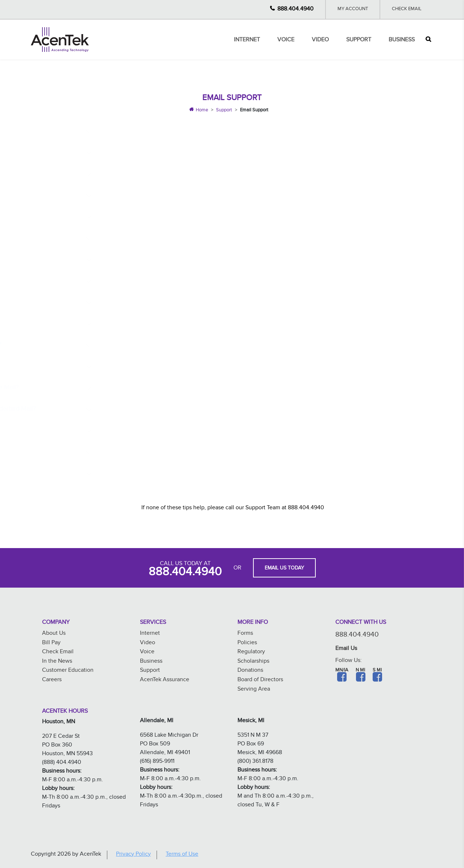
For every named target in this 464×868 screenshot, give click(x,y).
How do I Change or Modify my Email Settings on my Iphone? (179, 324)
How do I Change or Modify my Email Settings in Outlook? (175, 431)
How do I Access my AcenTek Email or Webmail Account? (174, 153)
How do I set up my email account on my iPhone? (163, 196)
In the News (57, 662)
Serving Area (254, 690)
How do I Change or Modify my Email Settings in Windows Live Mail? (190, 388)
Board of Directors (260, 680)
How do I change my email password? (146, 174)
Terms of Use (182, 855)
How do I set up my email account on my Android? (164, 217)
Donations (250, 671)
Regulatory (251, 652)
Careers (52, 680)
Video (320, 40)
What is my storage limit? (128, 474)
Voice (286, 40)
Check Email (407, 9)
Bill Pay (51, 643)
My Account (353, 9)
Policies (247, 643)
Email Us (346, 649)
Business (402, 40)
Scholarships (253, 662)
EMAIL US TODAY (284, 569)
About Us (54, 634)
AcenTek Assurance (165, 680)
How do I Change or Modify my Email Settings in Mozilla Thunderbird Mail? (198, 410)
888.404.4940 (295, 10)
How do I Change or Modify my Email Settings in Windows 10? (180, 367)
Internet (247, 40)
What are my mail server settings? (140, 452)
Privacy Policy (133, 855)
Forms (245, 634)
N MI (360, 671)
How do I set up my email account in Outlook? (158, 281)
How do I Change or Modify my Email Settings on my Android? (181, 345)
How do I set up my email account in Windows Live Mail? (173, 260)
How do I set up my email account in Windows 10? (163, 238)
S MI (377, 671)
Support (359, 40)
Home (202, 111)
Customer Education (68, 671)
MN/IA (342, 671)
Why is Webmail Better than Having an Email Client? (166, 131)
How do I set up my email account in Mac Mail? (159, 303)
